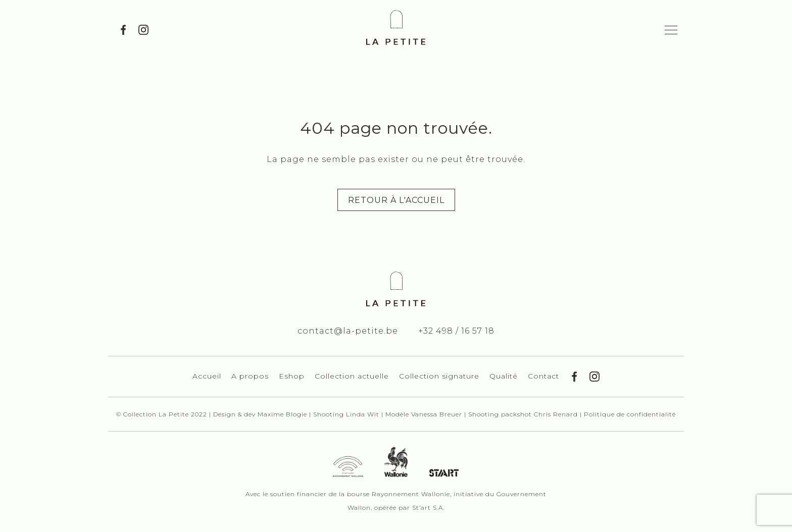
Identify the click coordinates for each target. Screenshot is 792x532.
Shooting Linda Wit (347, 414)
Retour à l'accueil (396, 200)
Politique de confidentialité (630, 414)
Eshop (292, 376)
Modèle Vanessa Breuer (425, 414)
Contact (543, 376)
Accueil (207, 376)
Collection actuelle (352, 376)
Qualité (504, 376)
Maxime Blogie (282, 414)
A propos (250, 376)
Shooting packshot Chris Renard (524, 414)
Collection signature (439, 376)
